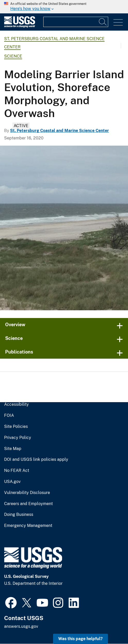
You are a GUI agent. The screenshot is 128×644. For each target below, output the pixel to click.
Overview (15, 325)
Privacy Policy (18, 438)
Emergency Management (28, 526)
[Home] (20, 26)
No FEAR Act (17, 471)
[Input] (76, 22)
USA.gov (12, 482)
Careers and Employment (28, 504)
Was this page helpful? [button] (80, 639)
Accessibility (16, 404)
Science (13, 56)
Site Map (13, 449)
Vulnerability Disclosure (27, 493)
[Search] (103, 22)
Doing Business (19, 515)
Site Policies (16, 427)
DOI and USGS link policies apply (36, 460)
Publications (19, 352)
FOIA (9, 416)
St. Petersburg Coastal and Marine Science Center (59, 131)
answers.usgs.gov (21, 626)
